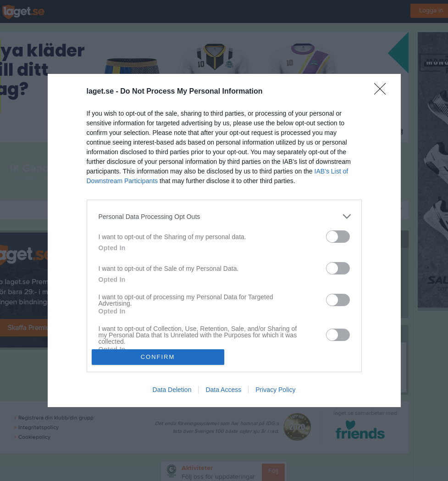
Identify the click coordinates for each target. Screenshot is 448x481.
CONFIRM (158, 357)
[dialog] (224, 240)
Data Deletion (172, 390)
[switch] (338, 237)
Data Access (223, 390)
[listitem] (224, 216)
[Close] (383, 92)
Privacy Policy (275, 390)
